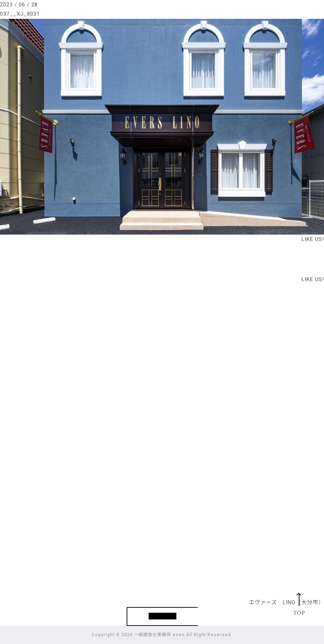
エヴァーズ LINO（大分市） (286, 602)
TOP (299, 613)
